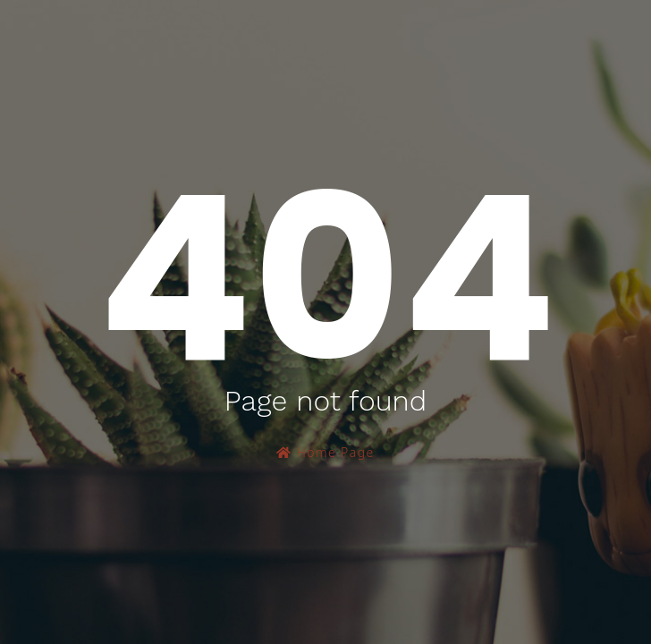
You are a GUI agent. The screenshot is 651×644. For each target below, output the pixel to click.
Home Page (325, 452)
